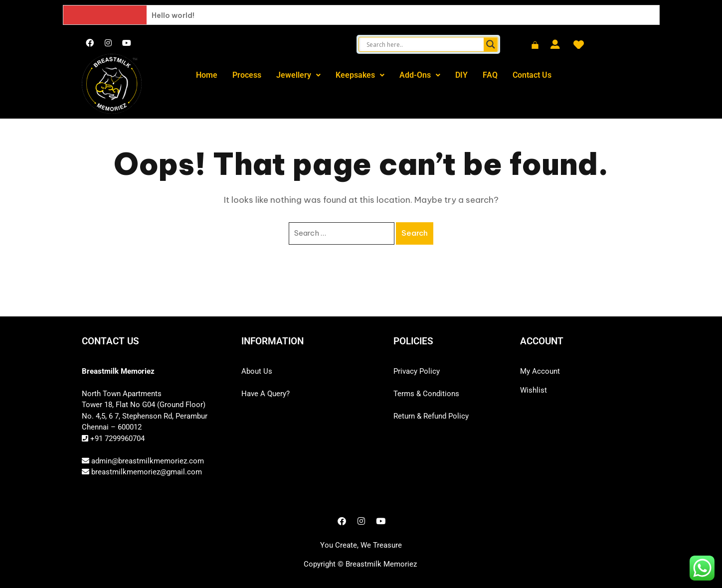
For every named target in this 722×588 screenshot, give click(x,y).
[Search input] (424, 44)
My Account (540, 371)
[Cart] (535, 46)
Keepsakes (360, 75)
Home (207, 75)
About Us (257, 371)
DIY (461, 75)
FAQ (490, 75)
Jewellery (298, 75)
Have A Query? (266, 394)
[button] (298, 75)
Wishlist (534, 390)
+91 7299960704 (116, 439)
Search (415, 233)
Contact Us (532, 75)
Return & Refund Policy (431, 416)
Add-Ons (420, 75)
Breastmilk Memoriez (381, 564)
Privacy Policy (417, 371)
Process (247, 75)
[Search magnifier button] (491, 44)
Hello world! (173, 15)
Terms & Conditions (426, 394)
